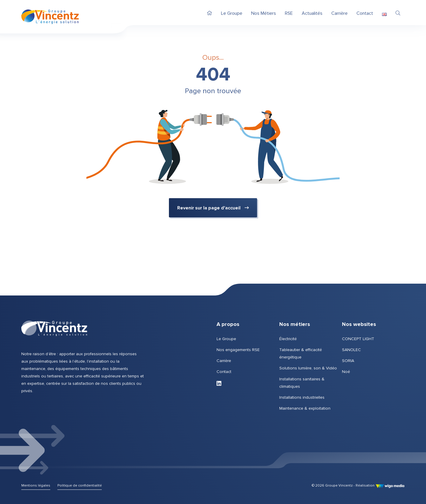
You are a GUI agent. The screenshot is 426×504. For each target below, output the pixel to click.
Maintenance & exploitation (305, 408)
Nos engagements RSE (238, 350)
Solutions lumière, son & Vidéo (308, 368)
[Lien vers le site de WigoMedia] (390, 486)
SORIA (348, 361)
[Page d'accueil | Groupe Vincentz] (50, 17)
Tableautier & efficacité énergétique (301, 353)
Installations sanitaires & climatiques (302, 383)
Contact (224, 372)
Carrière (224, 361)
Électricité (288, 339)
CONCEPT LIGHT (358, 339)
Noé (346, 372)
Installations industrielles (302, 397)
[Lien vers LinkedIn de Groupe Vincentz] (219, 384)
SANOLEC (351, 350)
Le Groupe (226, 339)
